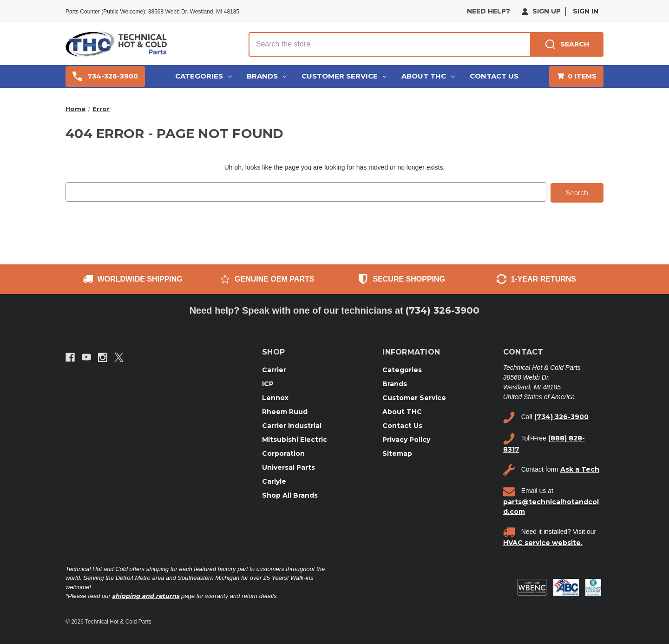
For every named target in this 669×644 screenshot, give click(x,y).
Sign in (586, 11)
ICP (268, 382)
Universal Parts (289, 466)
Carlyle (274, 480)
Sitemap (397, 452)
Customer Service (344, 76)
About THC (428, 76)
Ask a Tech (580, 468)
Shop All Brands (290, 494)
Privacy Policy (406, 438)
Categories (203, 76)
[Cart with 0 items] (576, 76)
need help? (489, 11)
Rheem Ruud (285, 410)
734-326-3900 (105, 76)
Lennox (275, 396)
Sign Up (541, 11)
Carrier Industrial (292, 424)
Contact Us (494, 76)
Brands (267, 76)
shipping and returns (146, 595)
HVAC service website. (543, 541)
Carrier (274, 368)
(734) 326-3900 (443, 309)
